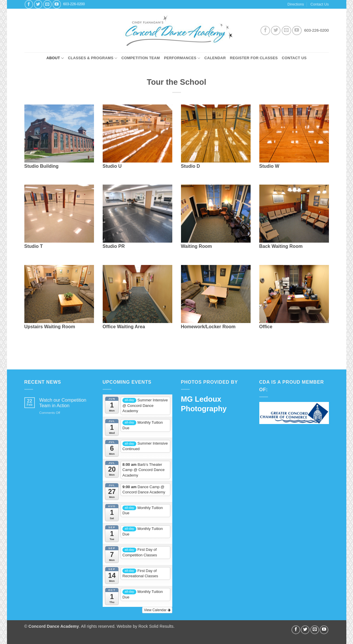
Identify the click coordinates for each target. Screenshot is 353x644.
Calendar (215, 58)
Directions (296, 4)
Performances (182, 58)
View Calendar (157, 610)
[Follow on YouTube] (57, 4)
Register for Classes (254, 58)
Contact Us (319, 4)
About (55, 58)
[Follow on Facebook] (29, 4)
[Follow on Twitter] (38, 4)
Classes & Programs (93, 58)
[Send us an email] (47, 4)
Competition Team (141, 58)
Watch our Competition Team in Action (63, 403)
